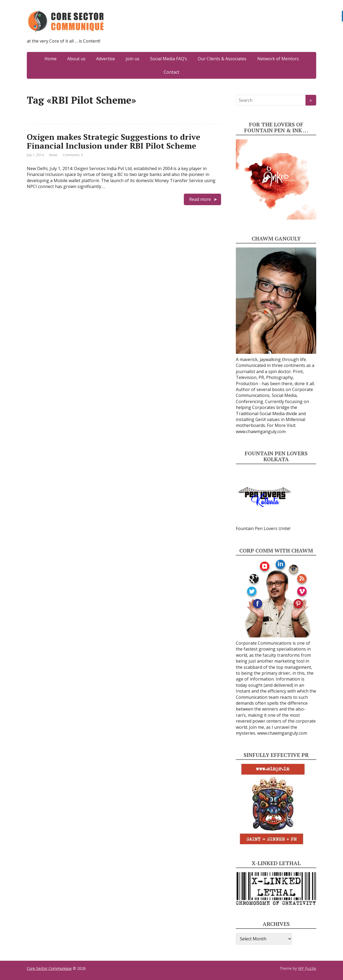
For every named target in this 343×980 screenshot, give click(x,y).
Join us (133, 59)
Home (51, 59)
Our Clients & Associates (222, 59)
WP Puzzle (307, 968)
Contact (171, 72)
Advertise (106, 59)
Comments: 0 (73, 155)
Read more (200, 199)
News (53, 155)
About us (76, 59)
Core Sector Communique (49, 968)
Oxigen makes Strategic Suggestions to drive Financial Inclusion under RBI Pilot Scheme (113, 141)
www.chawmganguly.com (261, 431)
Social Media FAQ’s (169, 59)
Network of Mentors (278, 59)
